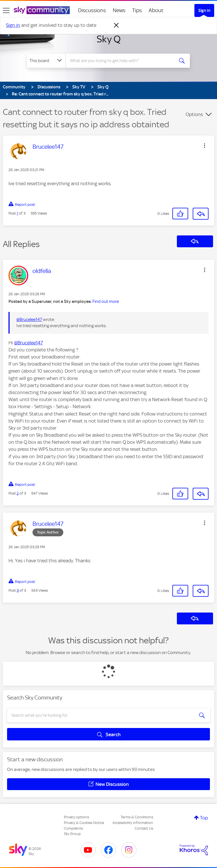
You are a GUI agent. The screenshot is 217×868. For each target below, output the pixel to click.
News (119, 10)
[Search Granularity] (46, 61)
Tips (137, 10)
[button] (205, 146)
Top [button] (204, 818)
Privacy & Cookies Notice (84, 823)
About (156, 10)
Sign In (204, 10)
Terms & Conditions (137, 817)
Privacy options (76, 817)
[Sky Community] (42, 10)
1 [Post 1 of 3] (17, 213)
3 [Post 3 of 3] (18, 590)
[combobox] (122, 61)
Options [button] (194, 114)
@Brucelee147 (29, 320)
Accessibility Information (133, 823)
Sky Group (72, 834)
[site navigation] (6, 10)
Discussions (92, 10)
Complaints (73, 828)
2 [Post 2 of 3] (18, 493)
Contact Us (144, 828)
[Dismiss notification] (116, 25)
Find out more (106, 301)
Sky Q (109, 39)
